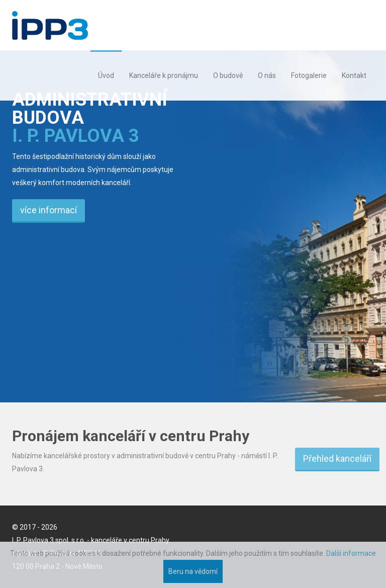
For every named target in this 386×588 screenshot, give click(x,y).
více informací (49, 210)
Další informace (351, 553)
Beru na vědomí (193, 571)
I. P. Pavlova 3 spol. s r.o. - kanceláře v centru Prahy (91, 540)
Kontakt (354, 75)
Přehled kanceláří (337, 458)
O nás (267, 75)
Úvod (106, 75)
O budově (228, 75)
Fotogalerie (309, 75)
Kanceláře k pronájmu (164, 75)
